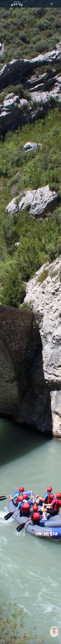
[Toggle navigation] (52, 4)
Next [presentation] (59, 324)
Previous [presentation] (5, 324)
